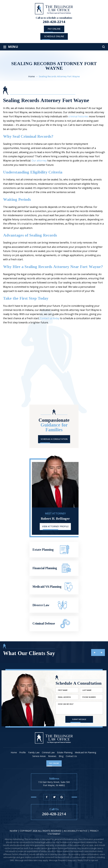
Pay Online (54, 29)
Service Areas (39, 756)
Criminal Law (48, 753)
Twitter (54, 797)
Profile (23, 753)
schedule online (54, 36)
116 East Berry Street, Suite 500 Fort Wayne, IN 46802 (54, 784)
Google (62, 797)
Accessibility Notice (76, 831)
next (101, 653)
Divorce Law (54, 605)
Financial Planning (54, 568)
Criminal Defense (54, 624)
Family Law (34, 753)
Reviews (52, 756)
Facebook (47, 797)
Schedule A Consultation (54, 439)
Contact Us (71, 756)
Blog (61, 756)
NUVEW (13, 831)
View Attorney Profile (55, 526)
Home (14, 753)
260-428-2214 (54, 22)
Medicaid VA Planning (54, 587)
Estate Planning (54, 550)
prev (95, 653)
